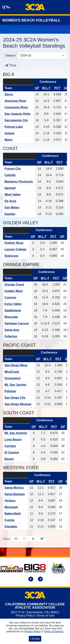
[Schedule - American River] (18, 101)
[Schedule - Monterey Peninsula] (19, 182)
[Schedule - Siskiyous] (16, 256)
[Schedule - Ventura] (15, 501)
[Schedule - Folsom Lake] (18, 127)
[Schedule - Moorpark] (15, 507)
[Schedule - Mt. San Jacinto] (19, 385)
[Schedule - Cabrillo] (19, 175)
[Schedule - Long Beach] (17, 440)
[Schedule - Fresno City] (19, 169)
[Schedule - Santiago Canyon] (17, 323)
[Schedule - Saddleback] (17, 311)
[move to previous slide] (30, 579)
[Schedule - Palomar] (19, 391)
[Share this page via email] (33, 539)
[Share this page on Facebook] (16, 539)
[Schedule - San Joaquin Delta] (18, 114)
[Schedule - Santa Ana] (17, 330)
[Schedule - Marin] (18, 140)
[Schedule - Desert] (17, 459)
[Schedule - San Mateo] (19, 208)
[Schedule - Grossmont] (19, 378)
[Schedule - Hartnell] (19, 188)
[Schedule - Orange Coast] (17, 285)
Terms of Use (46, 616)
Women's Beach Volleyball (31, 20)
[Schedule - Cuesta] (15, 520)
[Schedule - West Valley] (19, 195)
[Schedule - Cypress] (17, 298)
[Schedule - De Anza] (19, 201)
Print (11, 65)
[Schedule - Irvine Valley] (17, 304)
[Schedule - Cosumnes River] (18, 107)
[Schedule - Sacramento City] (18, 120)
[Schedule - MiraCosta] (19, 372)
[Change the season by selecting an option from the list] (42, 56)
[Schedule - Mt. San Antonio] (17, 433)
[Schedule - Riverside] (17, 317)
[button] (42, 539)
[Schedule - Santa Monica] (15, 488)
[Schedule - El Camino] (17, 453)
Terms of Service (53, 631)
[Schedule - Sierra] (18, 94)
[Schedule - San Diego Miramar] (19, 404)
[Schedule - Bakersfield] (15, 514)
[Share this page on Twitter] (25, 539)
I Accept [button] (35, 639)
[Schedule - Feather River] (16, 243)
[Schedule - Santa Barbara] (15, 494)
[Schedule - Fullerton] (17, 336)
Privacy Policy (25, 616)
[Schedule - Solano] (18, 133)
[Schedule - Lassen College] (16, 249)
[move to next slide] (40, 579)
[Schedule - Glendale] (15, 527)
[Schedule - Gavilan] (19, 214)
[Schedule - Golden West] (17, 291)
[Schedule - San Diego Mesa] (19, 365)
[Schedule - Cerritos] (17, 446)
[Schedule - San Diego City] (19, 398)
